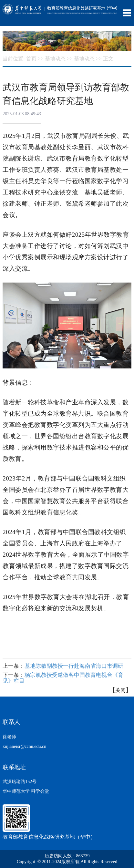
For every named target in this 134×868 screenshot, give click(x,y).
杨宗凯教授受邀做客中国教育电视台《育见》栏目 (63, 678)
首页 (31, 59)
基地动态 (55, 59)
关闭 (120, 690)
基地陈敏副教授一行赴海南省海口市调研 (74, 666)
